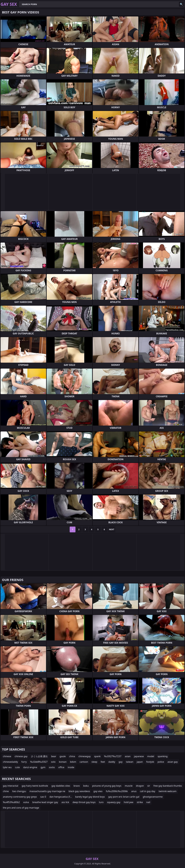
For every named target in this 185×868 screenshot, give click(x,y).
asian (128, 756)
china (72, 756)
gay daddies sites (61, 786)
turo (101, 802)
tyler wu (7, 767)
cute (17, 767)
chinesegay (85, 756)
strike (140, 802)
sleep (94, 762)
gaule (63, 756)
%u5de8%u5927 (39, 762)
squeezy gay (114, 802)
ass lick (65, 802)
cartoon (84, 762)
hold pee (129, 802)
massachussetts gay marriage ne (47, 791)
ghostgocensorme (153, 797)
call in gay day (147, 791)
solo (53, 762)
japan (140, 762)
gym (43, 767)
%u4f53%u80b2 (11, 802)
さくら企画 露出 (39, 756)
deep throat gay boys (84, 802)
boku (86, 786)
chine (6, 791)
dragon (140, 786)
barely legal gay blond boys (90, 797)
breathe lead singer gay (45, 802)
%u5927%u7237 (113, 756)
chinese (7, 756)
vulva (26, 802)
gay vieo (98, 791)
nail (148, 802)
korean (63, 762)
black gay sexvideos (79, 791)
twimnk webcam (168, 791)
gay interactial (11, 786)
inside (71, 767)
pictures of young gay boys (107, 786)
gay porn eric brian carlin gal (124, 797)
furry (24, 762)
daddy (112, 762)
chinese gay (21, 756)
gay (121, 762)
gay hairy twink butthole (35, 786)
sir (149, 786)
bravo (77, 786)
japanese (139, 756)
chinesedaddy (10, 762)
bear (54, 756)
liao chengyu (19, 791)
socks (52, 767)
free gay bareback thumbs (168, 786)
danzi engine (30, 767)
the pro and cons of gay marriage (21, 808)
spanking (163, 756)
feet (103, 762)
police (161, 762)
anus (134, 791)
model (151, 756)
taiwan (130, 762)
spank (97, 756)
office (61, 767)
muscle (129, 786)
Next (112, 529)
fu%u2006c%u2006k (117, 791)
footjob (150, 762)
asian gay (173, 762)
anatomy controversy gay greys (20, 797)
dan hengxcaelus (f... (61, 797)
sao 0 (43, 797)
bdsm (73, 762)
